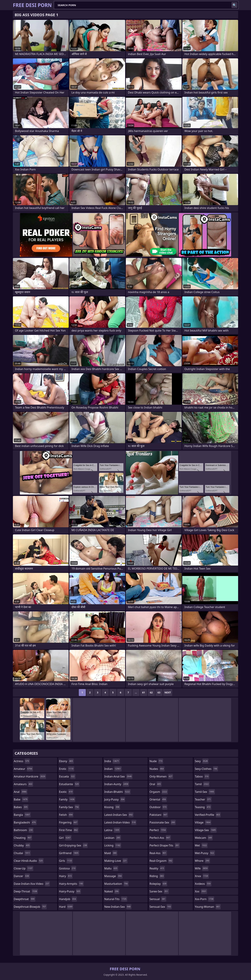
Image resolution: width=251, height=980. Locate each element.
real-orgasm (161, 861)
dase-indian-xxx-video (32, 884)
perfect (158, 830)
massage (113, 876)
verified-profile (208, 815)
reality (157, 868)
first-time (69, 830)
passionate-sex (163, 822)
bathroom (24, 830)
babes (21, 807)
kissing (112, 807)
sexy (202, 761)
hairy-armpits (71, 884)
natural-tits (116, 899)
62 (151, 692)
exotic (66, 792)
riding (157, 876)
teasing (203, 807)
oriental (158, 799)
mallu (111, 868)
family (67, 799)
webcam (204, 838)
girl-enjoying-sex (73, 845)
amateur (23, 769)
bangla (22, 815)
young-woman (208, 907)
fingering (69, 822)
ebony (66, 761)
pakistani (159, 815)
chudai (22, 853)
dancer (22, 876)
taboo (202, 776)
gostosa (68, 868)
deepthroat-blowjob (30, 907)
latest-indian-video (120, 822)
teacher (203, 799)
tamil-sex (205, 792)
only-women (161, 776)
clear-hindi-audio (29, 861)
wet (201, 845)
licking (113, 845)
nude (156, 761)
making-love (116, 861)
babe (21, 799)
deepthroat (25, 899)
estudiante (69, 784)
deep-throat (26, 891)
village (203, 822)
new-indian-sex (118, 907)
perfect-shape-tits (165, 845)
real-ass (158, 853)
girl (65, 838)
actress (22, 761)
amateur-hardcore (30, 776)
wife (201, 868)
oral (156, 784)
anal (21, 792)
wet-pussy (205, 853)
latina (112, 830)
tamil (202, 784)
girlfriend (69, 853)
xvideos (203, 884)
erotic (67, 769)
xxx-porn (204, 899)
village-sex (206, 830)
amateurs (23, 784)
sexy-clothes (206, 769)
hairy (66, 876)
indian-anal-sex (118, 776)
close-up (24, 868)
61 (144, 692)
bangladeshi (25, 822)
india (112, 761)
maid (111, 853)
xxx (201, 891)
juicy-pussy (115, 799)
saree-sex (159, 891)
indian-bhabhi (117, 792)
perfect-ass (160, 838)
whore (202, 861)
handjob (68, 899)
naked (112, 891)
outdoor (158, 807)
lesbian (113, 838)
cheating (23, 838)
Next (168, 692)
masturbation (116, 884)
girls (66, 861)
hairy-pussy (70, 891)
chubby (22, 845)
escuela (67, 776)
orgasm (159, 792)
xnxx (202, 876)
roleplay (158, 884)
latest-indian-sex (119, 815)
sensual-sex (161, 907)
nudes (157, 769)
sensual (158, 899)
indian (113, 769)
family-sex (69, 807)
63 (159, 692)
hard (66, 907)
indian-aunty (117, 784)
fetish (66, 815)
